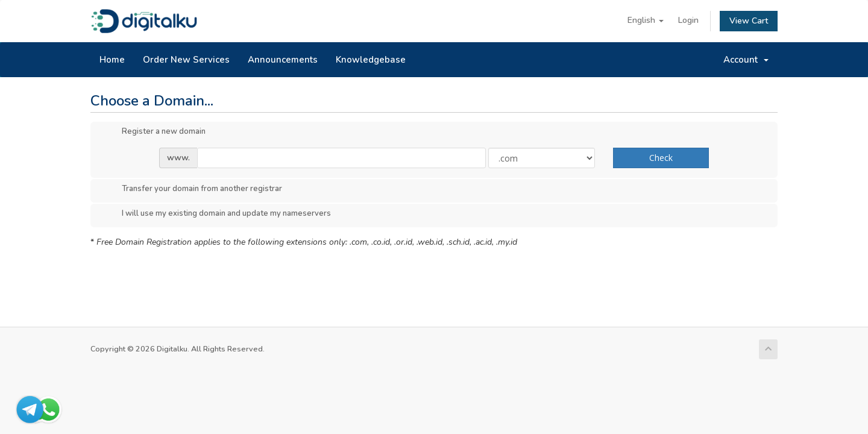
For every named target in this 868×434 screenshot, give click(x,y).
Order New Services (186, 60)
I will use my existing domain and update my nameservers (217, 214)
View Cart (749, 21)
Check (661, 158)
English (646, 20)
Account (746, 60)
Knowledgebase (371, 60)
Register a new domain (154, 132)
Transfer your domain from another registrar (192, 189)
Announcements (283, 60)
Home (112, 60)
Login (688, 20)
